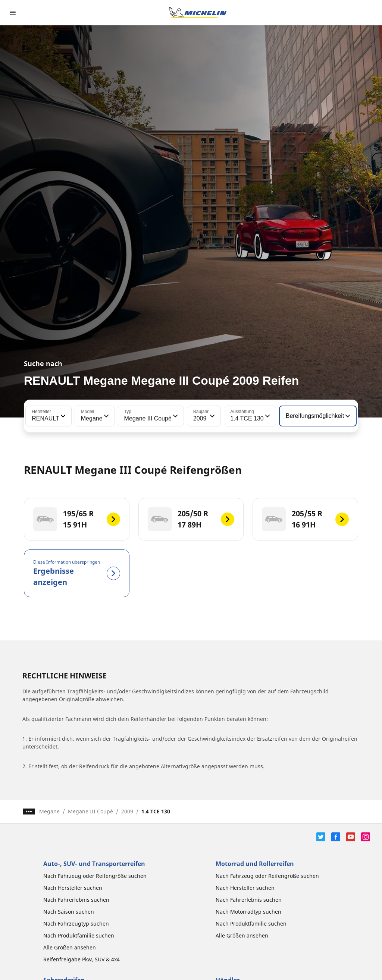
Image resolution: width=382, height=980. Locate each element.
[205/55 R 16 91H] (305, 519)
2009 (127, 811)
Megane (49, 811)
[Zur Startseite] (198, 13)
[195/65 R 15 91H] (77, 519)
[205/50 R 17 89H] (191, 519)
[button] (62, 416)
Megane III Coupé (90, 811)
